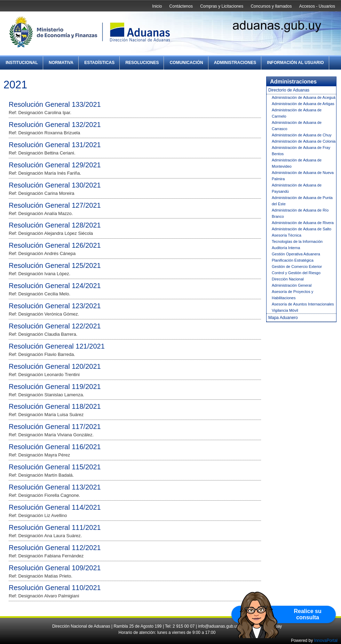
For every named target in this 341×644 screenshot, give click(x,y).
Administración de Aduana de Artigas (303, 104)
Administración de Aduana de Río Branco (300, 213)
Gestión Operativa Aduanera (296, 254)
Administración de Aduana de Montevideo (297, 163)
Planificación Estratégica (293, 260)
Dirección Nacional (288, 279)
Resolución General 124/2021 (55, 286)
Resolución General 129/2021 (55, 165)
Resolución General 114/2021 (55, 507)
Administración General (292, 285)
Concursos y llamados (271, 6)
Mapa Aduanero (283, 318)
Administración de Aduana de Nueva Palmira (303, 176)
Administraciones (235, 63)
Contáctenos (181, 6)
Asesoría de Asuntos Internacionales (303, 304)
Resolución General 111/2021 (55, 527)
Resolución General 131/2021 (55, 145)
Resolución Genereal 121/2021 (57, 346)
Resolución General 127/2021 (55, 205)
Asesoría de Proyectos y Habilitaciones (292, 295)
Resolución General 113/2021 (55, 487)
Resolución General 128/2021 (55, 225)
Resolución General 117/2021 (55, 427)
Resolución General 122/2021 (55, 326)
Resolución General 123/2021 (55, 306)
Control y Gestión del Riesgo (296, 273)
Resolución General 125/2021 (55, 265)
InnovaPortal (326, 641)
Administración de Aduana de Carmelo (297, 113)
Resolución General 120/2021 (55, 366)
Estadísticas (99, 63)
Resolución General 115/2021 (55, 467)
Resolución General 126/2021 (55, 245)
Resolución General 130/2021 (55, 185)
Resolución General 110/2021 (55, 588)
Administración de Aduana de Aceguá (304, 97)
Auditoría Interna (286, 248)
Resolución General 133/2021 (55, 104)
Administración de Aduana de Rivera (303, 223)
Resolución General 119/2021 (55, 387)
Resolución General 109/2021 (55, 568)
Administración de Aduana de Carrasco (297, 126)
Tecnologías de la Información (297, 241)
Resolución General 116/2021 (55, 447)
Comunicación (187, 63)
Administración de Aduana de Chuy (302, 135)
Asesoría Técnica (287, 235)
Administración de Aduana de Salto (302, 229)
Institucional (22, 63)
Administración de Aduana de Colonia (304, 141)
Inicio (157, 6)
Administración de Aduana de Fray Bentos (301, 151)
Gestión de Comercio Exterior (297, 267)
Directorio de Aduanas (289, 90)
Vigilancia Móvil (285, 310)
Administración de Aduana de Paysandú (297, 188)
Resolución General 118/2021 (55, 406)
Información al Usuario (295, 63)
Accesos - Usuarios (317, 6)
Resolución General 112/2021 (55, 548)
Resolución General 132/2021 (55, 125)
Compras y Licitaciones (222, 6)
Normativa (61, 63)
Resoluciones (142, 63)
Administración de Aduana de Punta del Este (302, 201)
